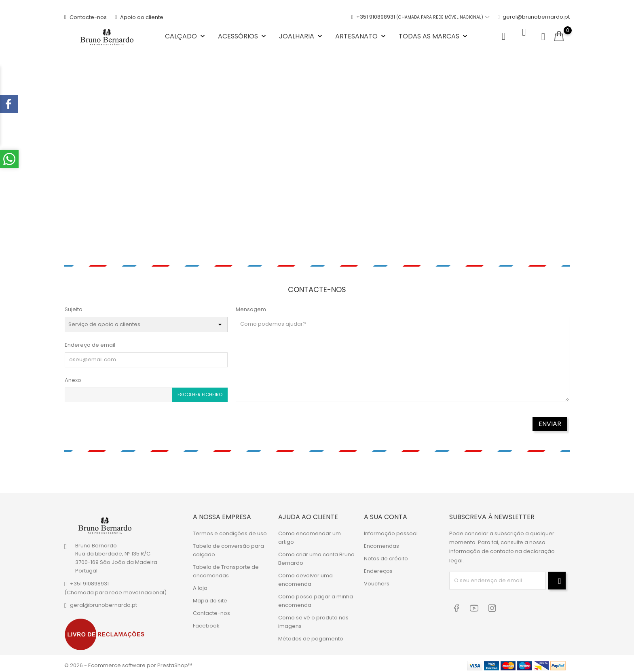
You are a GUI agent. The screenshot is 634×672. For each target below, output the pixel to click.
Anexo (73, 378)
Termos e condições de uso (230, 530)
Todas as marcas (434, 35)
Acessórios (243, 35)
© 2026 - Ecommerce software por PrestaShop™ (128, 662)
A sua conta (386, 513)
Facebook (206, 622)
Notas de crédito (386, 555)
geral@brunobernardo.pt (534, 16)
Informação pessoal (391, 530)
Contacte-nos (86, 16)
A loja (200, 584)
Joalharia (301, 35)
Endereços (378, 567)
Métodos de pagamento (311, 635)
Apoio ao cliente (139, 16)
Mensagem (251, 307)
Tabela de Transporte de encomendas (226, 568)
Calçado (186, 35)
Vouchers (377, 580)
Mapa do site (210, 597)
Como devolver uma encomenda (305, 576)
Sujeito (74, 307)
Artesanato (361, 35)
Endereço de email (90, 343)
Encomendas (381, 542)
